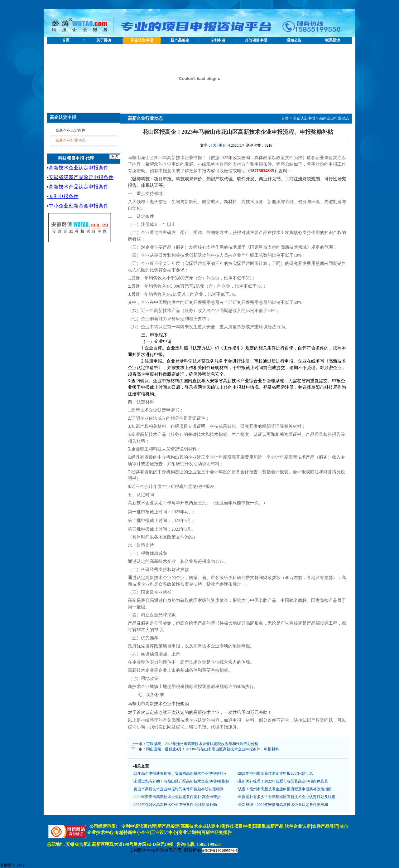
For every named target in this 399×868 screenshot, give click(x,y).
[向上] (388, 857)
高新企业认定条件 (70, 130)
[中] (221, 145)
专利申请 (218, 40)
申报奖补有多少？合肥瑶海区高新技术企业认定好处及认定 (287, 797)
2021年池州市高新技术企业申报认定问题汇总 (276, 773)
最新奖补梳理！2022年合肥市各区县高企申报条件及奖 (283, 781)
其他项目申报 (256, 40)
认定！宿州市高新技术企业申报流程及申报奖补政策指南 (285, 789)
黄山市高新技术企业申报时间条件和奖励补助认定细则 (179, 789)
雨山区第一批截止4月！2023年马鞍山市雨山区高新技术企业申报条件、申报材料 (213, 749)
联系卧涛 (333, 40)
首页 (66, 40)
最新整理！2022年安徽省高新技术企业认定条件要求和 (283, 805)
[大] (214, 145)
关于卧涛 (104, 40)
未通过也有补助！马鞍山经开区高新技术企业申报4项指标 (181, 781)
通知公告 (294, 40)
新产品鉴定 (180, 40)
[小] (227, 145)
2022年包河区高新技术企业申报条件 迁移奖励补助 (175, 805)
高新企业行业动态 (334, 118)
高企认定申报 (142, 40)
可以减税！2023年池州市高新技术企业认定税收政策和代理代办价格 (202, 744)
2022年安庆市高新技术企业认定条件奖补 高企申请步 (177, 797)
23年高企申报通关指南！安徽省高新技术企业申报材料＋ (180, 773)
